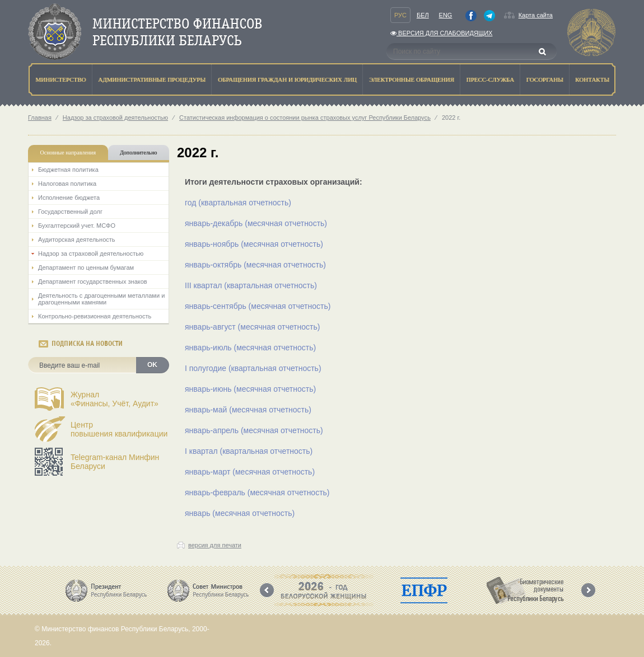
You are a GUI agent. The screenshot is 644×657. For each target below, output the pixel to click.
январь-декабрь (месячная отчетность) (256, 223)
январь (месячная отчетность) (240, 513)
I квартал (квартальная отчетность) (249, 451)
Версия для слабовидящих (441, 33)
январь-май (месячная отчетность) (248, 410)
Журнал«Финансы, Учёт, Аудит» (115, 399)
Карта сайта (536, 15)
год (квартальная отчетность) (238, 203)
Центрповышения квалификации (119, 429)
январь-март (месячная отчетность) (250, 472)
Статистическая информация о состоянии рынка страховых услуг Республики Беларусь (305, 118)
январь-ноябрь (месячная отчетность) (254, 244)
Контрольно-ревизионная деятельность (95, 316)
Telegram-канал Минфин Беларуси (115, 462)
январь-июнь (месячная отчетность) (250, 389)
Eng (446, 15)
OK (152, 365)
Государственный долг (70, 212)
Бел (423, 15)
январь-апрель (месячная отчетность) (254, 430)
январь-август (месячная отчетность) (252, 327)
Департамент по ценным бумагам (86, 268)
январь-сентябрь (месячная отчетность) (258, 306)
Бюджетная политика (68, 170)
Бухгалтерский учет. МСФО (77, 226)
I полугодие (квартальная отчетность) (253, 368)
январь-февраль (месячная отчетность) (257, 492)
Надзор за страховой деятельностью (115, 118)
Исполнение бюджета (69, 198)
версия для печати (215, 545)
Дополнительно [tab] (138, 152)
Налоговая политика (67, 184)
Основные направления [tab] (68, 152)
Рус (400, 15)
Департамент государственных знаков (93, 281)
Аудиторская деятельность (77, 240)
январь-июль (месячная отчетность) (250, 348)
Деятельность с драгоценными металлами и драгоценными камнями (101, 299)
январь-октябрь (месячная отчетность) (255, 265)
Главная (40, 118)
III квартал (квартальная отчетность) (251, 285)
